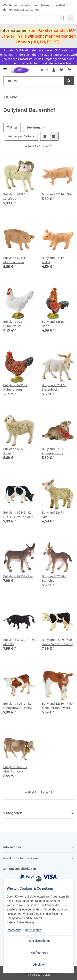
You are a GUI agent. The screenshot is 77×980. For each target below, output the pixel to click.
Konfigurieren (39, 953)
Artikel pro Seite (20, 136)
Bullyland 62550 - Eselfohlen (54, 578)
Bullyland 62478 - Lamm (54, 515)
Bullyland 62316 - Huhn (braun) (15, 387)
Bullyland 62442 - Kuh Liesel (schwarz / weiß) (19, 515)
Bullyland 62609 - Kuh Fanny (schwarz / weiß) (57, 642)
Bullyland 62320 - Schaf (15, 451)
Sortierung (34, 127)
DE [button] (42, 70)
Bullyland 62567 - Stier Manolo (19, 642)
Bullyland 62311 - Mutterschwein (15, 260)
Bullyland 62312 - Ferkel (54, 260)
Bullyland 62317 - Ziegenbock (54, 387)
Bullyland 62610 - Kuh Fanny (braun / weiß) (18, 706)
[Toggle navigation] (5, 68)
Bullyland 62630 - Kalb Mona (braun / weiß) (57, 706)
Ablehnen (39, 965)
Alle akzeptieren (39, 941)
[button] (54, 70)
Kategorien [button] (13, 813)
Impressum (14, 930)
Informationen (14, 30)
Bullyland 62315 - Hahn (54, 324)
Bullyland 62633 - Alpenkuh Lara (15, 769)
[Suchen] (34, 81)
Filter (12, 127)
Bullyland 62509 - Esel (18, 576)
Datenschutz (33, 930)
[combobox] (33, 18)
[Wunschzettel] (61, 70)
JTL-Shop (46, 975)
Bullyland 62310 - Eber (57, 194)
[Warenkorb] (70, 70)
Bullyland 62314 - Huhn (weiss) (15, 324)
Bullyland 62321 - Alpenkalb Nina (54, 451)
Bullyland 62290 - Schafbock (15, 196)
